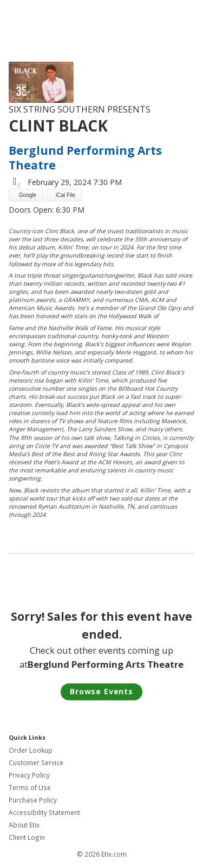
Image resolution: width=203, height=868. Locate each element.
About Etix (24, 825)
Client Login (27, 837)
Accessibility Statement (44, 813)
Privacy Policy (29, 775)
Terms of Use (30, 788)
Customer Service (36, 763)
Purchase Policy (33, 800)
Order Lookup (31, 750)
